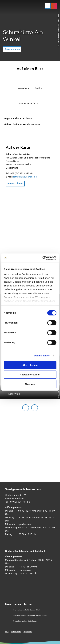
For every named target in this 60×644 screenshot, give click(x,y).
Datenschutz (16, 632)
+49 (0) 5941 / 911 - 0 (30, 104)
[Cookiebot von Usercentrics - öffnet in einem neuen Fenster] (43, 258)
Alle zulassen (30, 365)
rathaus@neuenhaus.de (25, 177)
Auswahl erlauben (30, 375)
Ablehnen (30, 384)
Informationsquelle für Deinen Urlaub (27, 610)
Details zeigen (42, 356)
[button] (12, 49)
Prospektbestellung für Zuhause (25, 621)
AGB (7, 632)
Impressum (28, 632)
